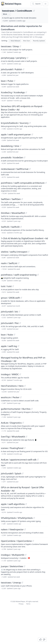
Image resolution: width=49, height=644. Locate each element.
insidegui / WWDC (10, 374)
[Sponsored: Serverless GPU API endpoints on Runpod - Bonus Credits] (24, 111)
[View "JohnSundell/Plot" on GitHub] (20, 323)
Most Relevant (15, 41)
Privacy (21, 604)
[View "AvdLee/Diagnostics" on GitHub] (23, 423)
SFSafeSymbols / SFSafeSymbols (17, 518)
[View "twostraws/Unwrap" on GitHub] (22, 583)
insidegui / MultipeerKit (13, 555)
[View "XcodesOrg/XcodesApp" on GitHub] (26, 92)
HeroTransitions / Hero (12, 386)
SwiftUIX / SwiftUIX (10, 227)
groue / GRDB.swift (10, 298)
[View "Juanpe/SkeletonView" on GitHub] (24, 566)
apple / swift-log (9, 346)
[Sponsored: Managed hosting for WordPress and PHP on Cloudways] (24, 363)
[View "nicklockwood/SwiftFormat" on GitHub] (30, 169)
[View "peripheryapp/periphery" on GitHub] (27, 58)
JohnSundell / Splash (11, 473)
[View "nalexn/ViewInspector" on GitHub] (25, 529)
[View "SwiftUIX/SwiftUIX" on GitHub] (21, 227)
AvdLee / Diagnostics (11, 423)
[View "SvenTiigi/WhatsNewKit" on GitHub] (26, 437)
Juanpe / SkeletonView (12, 566)
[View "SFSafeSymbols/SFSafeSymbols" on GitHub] (34, 518)
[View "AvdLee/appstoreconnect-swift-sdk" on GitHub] (38, 460)
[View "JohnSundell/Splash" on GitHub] (23, 473)
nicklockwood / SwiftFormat (15, 169)
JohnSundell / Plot (10, 323)
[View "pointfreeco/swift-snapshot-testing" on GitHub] (38, 275)
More (7, 14)
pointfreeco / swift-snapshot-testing (19, 275)
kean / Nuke (7, 335)
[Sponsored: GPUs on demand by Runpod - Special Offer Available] (24, 493)
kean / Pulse (7, 81)
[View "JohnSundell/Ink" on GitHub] (19, 312)
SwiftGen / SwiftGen (11, 199)
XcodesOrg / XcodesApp (13, 92)
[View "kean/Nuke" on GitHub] (14, 335)
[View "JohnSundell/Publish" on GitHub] (23, 69)
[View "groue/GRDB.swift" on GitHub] (21, 298)
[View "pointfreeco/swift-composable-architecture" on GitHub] (46, 183)
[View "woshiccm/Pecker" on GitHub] (21, 397)
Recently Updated (39, 41)
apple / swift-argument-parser (16, 134)
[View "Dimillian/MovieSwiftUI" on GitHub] (26, 213)
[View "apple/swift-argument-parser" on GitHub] (32, 134)
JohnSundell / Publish (11, 69)
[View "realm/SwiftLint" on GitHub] (19, 263)
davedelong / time (10, 146)
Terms (28, 604)
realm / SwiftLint (9, 263)
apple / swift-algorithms (13, 504)
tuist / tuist (6, 286)
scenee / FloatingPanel (12, 448)
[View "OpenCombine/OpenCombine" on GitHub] (33, 541)
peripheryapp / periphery (13, 58)
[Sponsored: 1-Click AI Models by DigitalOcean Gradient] (24, 242)
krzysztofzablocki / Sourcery (15, 123)
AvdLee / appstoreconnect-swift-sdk (19, 460)
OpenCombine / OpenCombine (16, 541)
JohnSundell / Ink (9, 312)
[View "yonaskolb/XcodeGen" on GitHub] (24, 157)
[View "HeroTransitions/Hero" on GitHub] (25, 386)
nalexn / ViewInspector (12, 529)
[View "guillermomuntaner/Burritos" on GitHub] (32, 409)
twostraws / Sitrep (10, 46)
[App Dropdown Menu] (45, 4)
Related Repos (13, 4)
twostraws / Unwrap (11, 583)
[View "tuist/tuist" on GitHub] (13, 286)
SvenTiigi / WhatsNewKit (13, 437)
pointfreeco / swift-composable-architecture (23, 183)
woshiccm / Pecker (10, 397)
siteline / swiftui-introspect (14, 252)
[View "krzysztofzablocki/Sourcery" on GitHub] (30, 123)
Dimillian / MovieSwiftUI (13, 213)
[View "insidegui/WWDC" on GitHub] (20, 374)
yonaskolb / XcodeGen (12, 157)
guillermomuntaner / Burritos (16, 409)
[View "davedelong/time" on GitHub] (20, 146)
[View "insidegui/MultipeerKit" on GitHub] (26, 555)
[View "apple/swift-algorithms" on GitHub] (26, 504)
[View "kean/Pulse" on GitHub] (14, 81)
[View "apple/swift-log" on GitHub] (18, 346)
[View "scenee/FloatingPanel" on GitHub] (25, 448)
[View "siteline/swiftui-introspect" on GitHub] (29, 252)
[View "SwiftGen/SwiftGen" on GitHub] (22, 199)
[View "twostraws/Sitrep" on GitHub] (20, 46)
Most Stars (27, 41)
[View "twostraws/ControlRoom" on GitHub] (34, 11)
